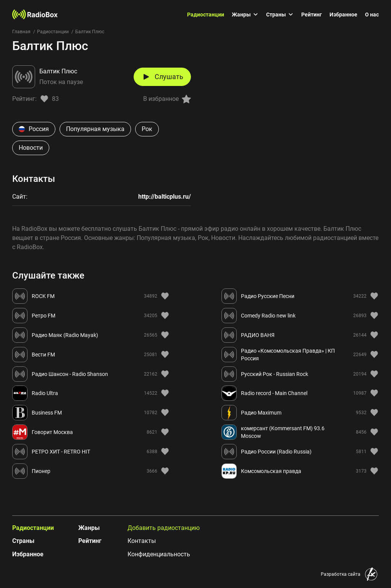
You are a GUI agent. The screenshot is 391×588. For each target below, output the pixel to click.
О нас (372, 15)
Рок (147, 129)
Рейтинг (312, 15)
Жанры (245, 15)
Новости (31, 148)
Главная (21, 32)
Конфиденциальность (159, 554)
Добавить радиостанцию (164, 528)
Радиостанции (206, 15)
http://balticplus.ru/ (165, 197)
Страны (280, 15)
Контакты (142, 541)
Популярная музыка (95, 129)
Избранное (343, 15)
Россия (34, 129)
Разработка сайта (341, 574)
